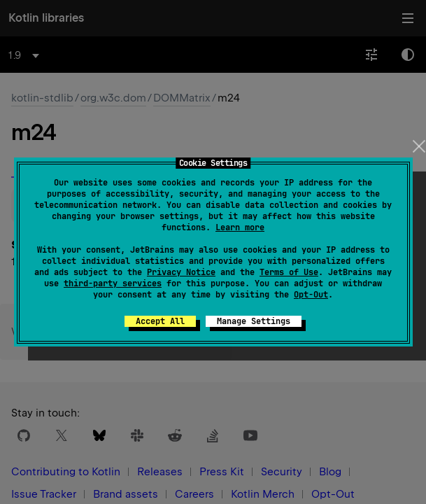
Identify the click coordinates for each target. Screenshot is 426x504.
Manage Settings (254, 321)
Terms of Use (289, 272)
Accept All (160, 321)
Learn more (240, 227)
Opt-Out (311, 295)
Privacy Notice (181, 272)
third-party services (113, 283)
